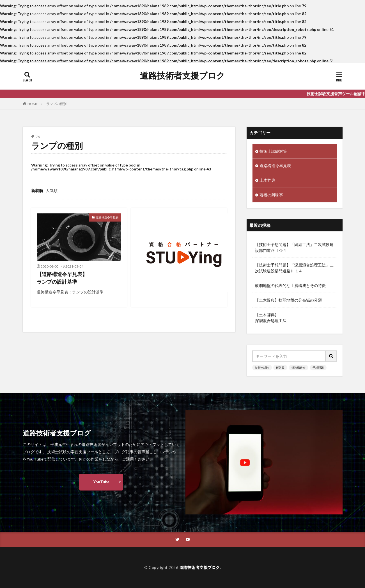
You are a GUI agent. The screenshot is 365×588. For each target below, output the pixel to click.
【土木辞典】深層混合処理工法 (271, 318)
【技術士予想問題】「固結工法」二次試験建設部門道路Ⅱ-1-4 (294, 247)
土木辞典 (267, 181)
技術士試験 (262, 368)
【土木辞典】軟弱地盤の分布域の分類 (288, 300)
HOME (33, 104)
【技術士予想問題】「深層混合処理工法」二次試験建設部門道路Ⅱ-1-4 (294, 268)
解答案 (280, 368)
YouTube (101, 482)
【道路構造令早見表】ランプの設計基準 (62, 278)
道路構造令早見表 (107, 217)
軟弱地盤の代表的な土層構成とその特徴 (290, 285)
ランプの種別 (56, 104)
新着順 (37, 191)
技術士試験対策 (273, 151)
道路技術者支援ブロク (183, 76)
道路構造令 (299, 368)
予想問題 (318, 368)
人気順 (52, 191)
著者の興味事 (271, 195)
